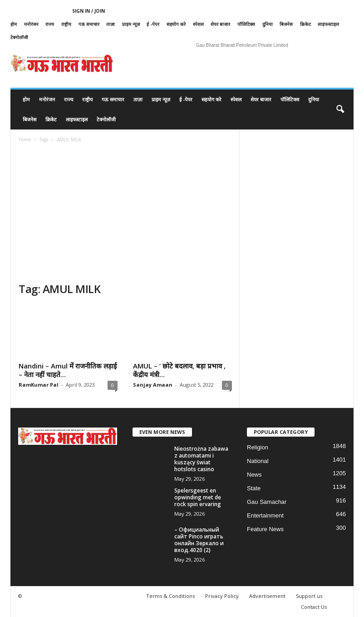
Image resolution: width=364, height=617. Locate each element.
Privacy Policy (222, 596)
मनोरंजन (31, 24)
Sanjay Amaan (153, 385)
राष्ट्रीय (66, 24)
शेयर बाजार (220, 24)
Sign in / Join (89, 11)
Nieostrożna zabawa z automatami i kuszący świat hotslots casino (201, 459)
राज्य (50, 24)
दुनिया (268, 24)
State (254, 488)
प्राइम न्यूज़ (131, 24)
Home (25, 139)
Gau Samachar (267, 502)
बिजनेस (286, 24)
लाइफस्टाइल (328, 24)
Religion (258, 447)
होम (14, 24)
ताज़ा (111, 24)
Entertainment (265, 515)
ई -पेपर (153, 24)
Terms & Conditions (170, 596)
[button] (340, 109)
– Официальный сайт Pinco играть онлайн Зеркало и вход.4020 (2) (199, 540)
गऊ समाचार (89, 24)
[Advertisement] (125, 214)
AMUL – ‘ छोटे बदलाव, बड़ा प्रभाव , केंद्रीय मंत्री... (179, 370)
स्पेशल (198, 24)
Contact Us (314, 607)
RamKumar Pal (39, 385)
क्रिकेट (305, 24)
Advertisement (267, 596)
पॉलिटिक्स (246, 24)
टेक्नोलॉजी (19, 37)
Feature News (265, 529)
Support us (309, 596)
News (254, 475)
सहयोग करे (176, 24)
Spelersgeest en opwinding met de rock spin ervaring (198, 497)
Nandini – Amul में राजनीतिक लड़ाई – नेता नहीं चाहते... (68, 370)
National (258, 461)
